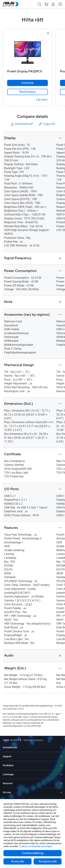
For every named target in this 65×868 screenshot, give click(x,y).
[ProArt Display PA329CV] (27, 71)
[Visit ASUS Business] (13, 740)
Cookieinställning (33, 853)
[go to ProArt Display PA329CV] (28, 52)
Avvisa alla (18, 861)
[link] (27, 92)
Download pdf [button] (21, 124)
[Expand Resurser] (61, 783)
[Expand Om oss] (61, 792)
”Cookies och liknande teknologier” (36, 846)
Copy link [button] (47, 124)
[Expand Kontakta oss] (61, 747)
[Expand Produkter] (61, 765)
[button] (39, 4)
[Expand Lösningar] (61, 774)
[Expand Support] (61, 756)
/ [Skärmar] (27, 740)
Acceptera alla (48, 861)
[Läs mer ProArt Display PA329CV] (42, 100)
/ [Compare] (38, 740)
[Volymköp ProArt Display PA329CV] (27, 83)
